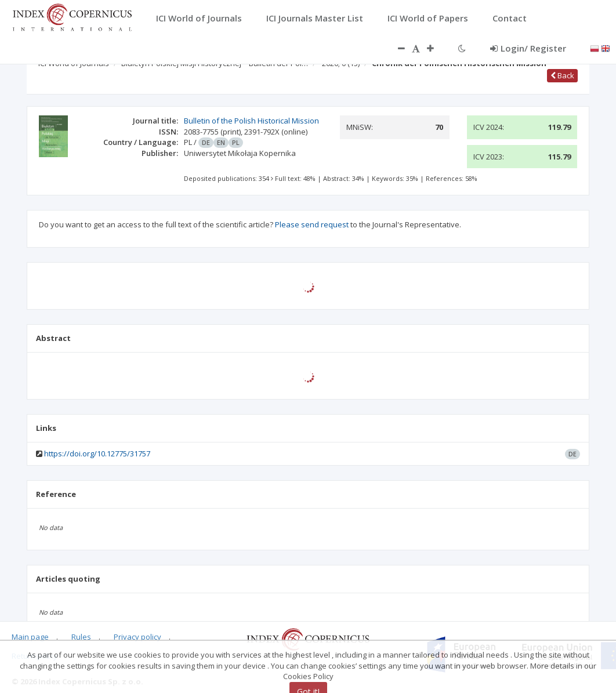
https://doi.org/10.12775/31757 (97, 453)
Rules (81, 637)
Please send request (312, 224)
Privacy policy (137, 637)
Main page (30, 637)
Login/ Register (528, 48)
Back (562, 75)
